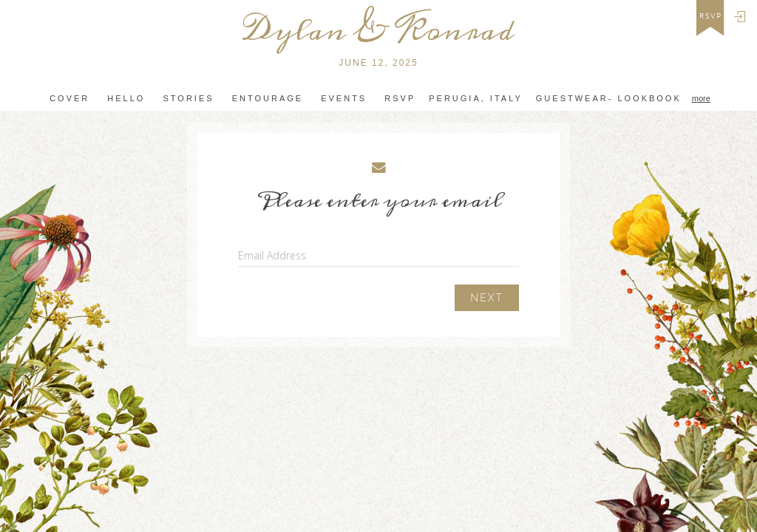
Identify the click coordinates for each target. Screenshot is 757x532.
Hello (126, 98)
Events (344, 98)
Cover (69, 98)
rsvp (711, 16)
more (701, 98)
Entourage (268, 98)
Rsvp (400, 98)
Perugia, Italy (476, 98)
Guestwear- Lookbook (609, 98)
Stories (188, 98)
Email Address (272, 255)
